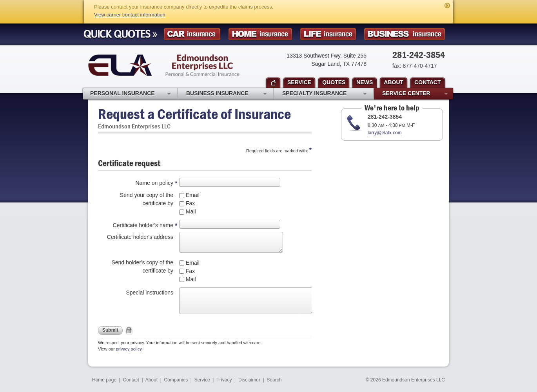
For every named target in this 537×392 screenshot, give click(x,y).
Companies (176, 380)
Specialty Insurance (325, 94)
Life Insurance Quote (328, 34)
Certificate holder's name (143, 225)
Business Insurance (227, 94)
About (151, 380)
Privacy (224, 380)
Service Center (415, 94)
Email (192, 195)
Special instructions (150, 293)
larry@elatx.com (385, 133)
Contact (131, 380)
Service (202, 380)
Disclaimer (249, 380)
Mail (190, 211)
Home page (104, 380)
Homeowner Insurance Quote (260, 34)
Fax (190, 203)
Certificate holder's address (140, 237)
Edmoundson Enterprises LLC (164, 65)
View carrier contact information (130, 15)
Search (274, 380)
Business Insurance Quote (405, 34)
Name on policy (155, 183)
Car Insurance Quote (192, 34)
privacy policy (129, 349)
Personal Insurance (131, 94)
